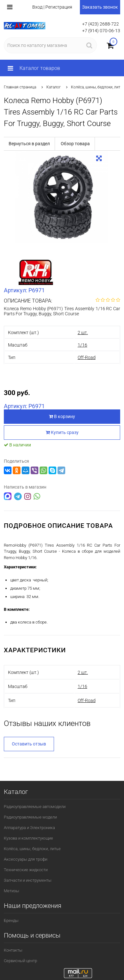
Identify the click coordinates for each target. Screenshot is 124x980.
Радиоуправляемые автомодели (35, 807)
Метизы (12, 891)
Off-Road (87, 357)
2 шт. (83, 333)
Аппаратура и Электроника (29, 828)
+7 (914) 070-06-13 (101, 31)
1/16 (82, 345)
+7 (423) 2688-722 (101, 24)
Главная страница (20, 87)
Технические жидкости (26, 870)
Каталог (54, 87)
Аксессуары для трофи (26, 859)
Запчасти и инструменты (28, 880)
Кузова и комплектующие (28, 838)
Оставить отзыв (29, 744)
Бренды (11, 920)
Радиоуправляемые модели (30, 817)
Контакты (13, 950)
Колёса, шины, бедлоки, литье (32, 849)
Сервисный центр (20, 961)
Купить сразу (62, 432)
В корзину (62, 416)
